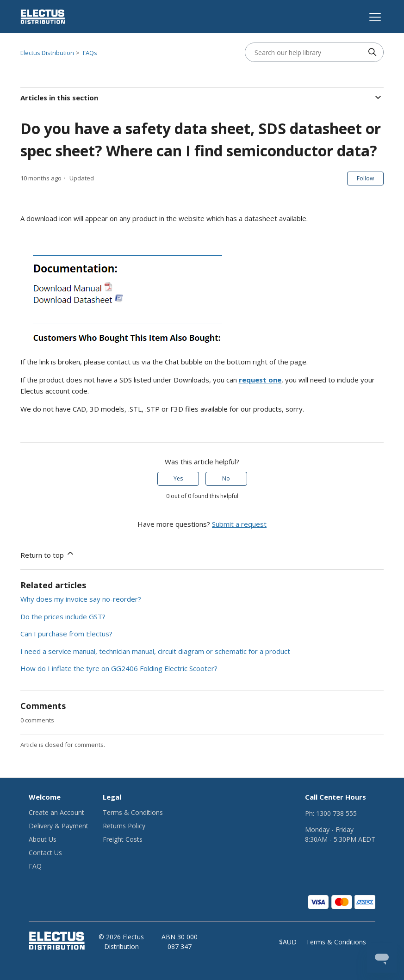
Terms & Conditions (133, 812)
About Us (43, 839)
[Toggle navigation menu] (374, 17)
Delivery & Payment (59, 826)
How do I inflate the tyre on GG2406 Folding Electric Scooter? (119, 668)
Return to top (48, 554)
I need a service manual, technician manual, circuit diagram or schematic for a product (155, 651)
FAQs (90, 53)
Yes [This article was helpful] (178, 478)
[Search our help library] (305, 52)
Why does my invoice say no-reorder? (81, 599)
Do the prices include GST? (63, 616)
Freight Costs (123, 839)
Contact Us (45, 853)
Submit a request (239, 524)
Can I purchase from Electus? (66, 634)
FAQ (35, 866)
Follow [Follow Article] (365, 178)
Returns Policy (124, 826)
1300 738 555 (336, 813)
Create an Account (56, 812)
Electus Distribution (47, 53)
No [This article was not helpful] (226, 478)
